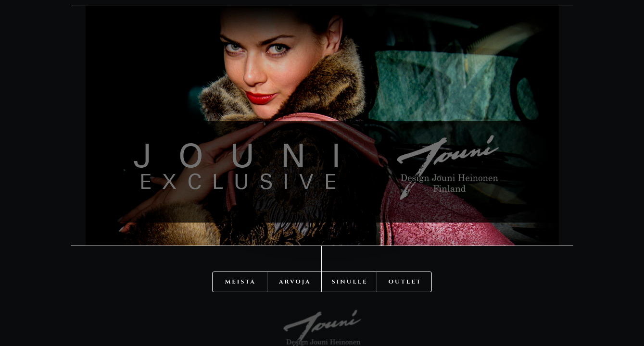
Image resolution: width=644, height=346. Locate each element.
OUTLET (405, 255)
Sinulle (350, 255)
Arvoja (295, 255)
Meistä (240, 255)
